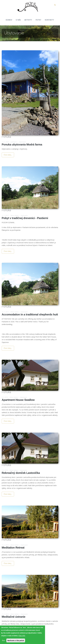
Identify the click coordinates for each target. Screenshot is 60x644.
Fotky (38, 20)
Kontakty (49, 20)
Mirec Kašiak (15, 215)
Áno (4, 641)
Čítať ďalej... (8, 155)
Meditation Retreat (13, 548)
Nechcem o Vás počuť (16, 641)
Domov (9, 20)
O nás (18, 20)
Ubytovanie (22, 142)
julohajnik (14, 142)
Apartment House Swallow (18, 400)
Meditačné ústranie (13, 617)
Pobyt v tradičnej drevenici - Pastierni (25, 218)
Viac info (22, 636)
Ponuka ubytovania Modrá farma (22, 144)
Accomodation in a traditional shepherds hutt (30, 314)
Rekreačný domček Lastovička (21, 473)
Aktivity (28, 20)
